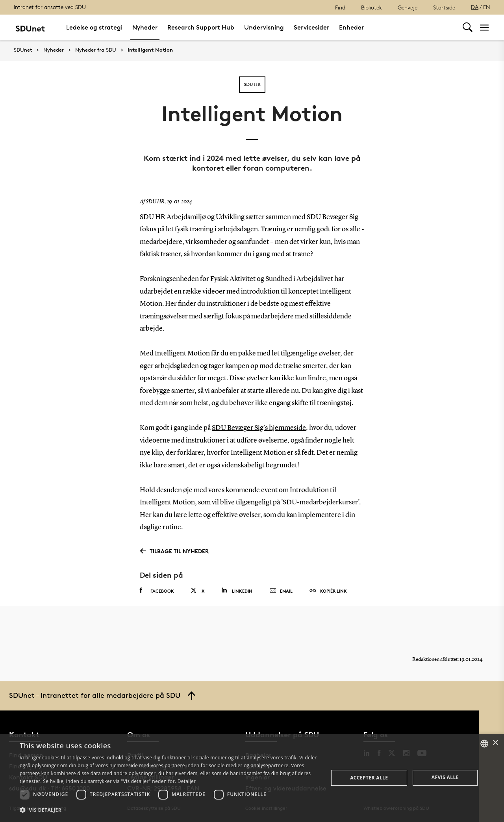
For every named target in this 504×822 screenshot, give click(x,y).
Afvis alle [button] (445, 777)
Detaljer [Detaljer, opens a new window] (187, 781)
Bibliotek (372, 7)
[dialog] (252, 778)
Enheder (351, 27)
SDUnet (23, 50)
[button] (170, 810)
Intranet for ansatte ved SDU (50, 7)
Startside (444, 7)
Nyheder (145, 27)
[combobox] (484, 744)
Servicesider (311, 27)
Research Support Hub (201, 27)
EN (487, 7)
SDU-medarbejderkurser (320, 502)
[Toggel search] (468, 27)
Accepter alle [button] (369, 778)
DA (475, 7)
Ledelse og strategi (94, 27)
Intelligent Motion (150, 50)
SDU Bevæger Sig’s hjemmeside (259, 428)
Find (340, 7)
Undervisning (264, 27)
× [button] (495, 743)
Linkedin (237, 590)
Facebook (157, 591)
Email (281, 591)
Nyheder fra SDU (96, 50)
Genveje (408, 7)
